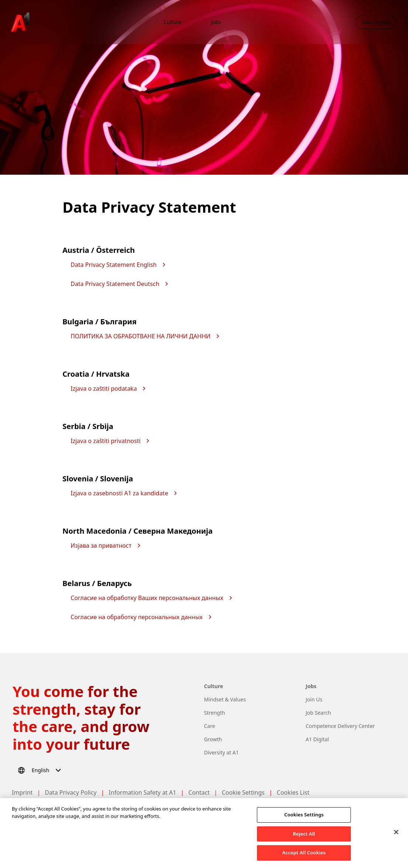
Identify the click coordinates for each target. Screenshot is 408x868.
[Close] (396, 834)
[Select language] (41, 770)
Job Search (318, 713)
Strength (215, 713)
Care (210, 726)
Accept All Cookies (304, 855)
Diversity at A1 (222, 752)
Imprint (22, 792)
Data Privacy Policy (71, 792)
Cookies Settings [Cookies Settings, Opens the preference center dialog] (304, 817)
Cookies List (293, 792)
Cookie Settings (243, 792)
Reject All (304, 836)
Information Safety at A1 (142, 792)
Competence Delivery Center (340, 726)
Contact (199, 792)
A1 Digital (317, 739)
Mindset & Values (225, 699)
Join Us (314, 699)
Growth (213, 739)
